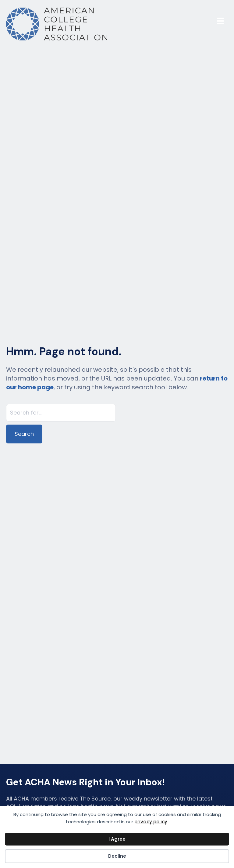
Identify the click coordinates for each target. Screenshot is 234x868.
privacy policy (151, 822)
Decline (117, 856)
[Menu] (220, 21)
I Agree (117, 839)
